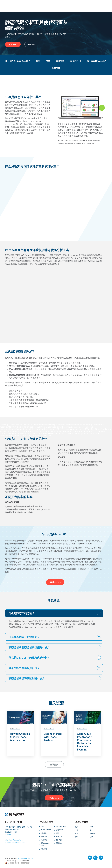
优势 (38, 61)
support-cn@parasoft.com (15, 843)
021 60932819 (11, 835)
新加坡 (93, 834)
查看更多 (54, 764)
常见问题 (56, 68)
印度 (92, 827)
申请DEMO (13, 44)
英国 (77, 834)
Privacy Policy (11, 861)
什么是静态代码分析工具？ (18, 61)
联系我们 (31, 44)
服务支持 (59, 840)
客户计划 (43, 837)
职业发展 (43, 840)
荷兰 (92, 837)
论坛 (42, 827)
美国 (77, 827)
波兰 (92, 830)
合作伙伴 (43, 833)
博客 (57, 833)
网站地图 (43, 849)
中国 (77, 830)
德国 (77, 837)
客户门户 (59, 837)
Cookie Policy (24, 861)
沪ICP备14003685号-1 (26, 858)
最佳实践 (60, 61)
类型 (48, 61)
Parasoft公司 (61, 827)
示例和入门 (75, 61)
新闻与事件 (59, 830)
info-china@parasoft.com (15, 840)
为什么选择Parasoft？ (96, 61)
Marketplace (46, 830)
